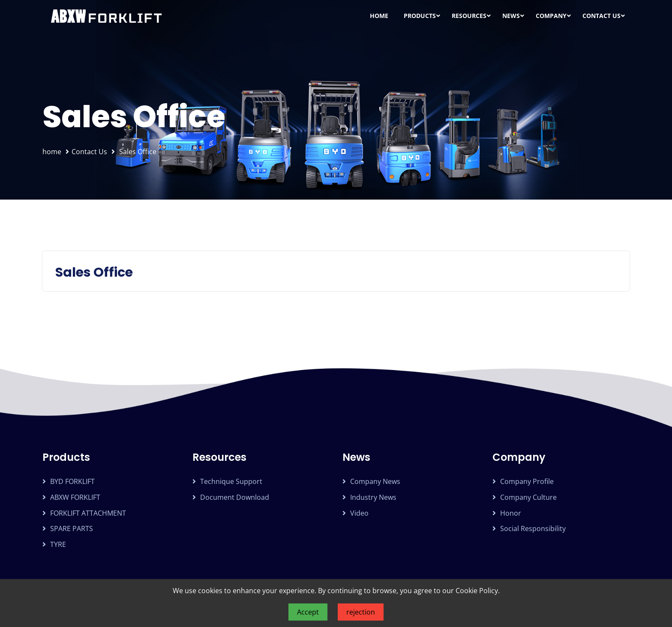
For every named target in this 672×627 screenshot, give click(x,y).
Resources (469, 16)
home (52, 152)
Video (359, 513)
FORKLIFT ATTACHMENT (88, 513)
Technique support (231, 481)
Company (551, 16)
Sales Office (138, 152)
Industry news (373, 497)
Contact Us (601, 16)
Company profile (527, 481)
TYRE (58, 544)
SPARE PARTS (72, 528)
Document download (235, 497)
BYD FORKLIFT (72, 481)
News (511, 16)
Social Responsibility (533, 528)
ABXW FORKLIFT (75, 497)
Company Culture (528, 497)
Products (420, 16)
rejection (361, 612)
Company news (375, 481)
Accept (308, 612)
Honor (511, 513)
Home (379, 16)
